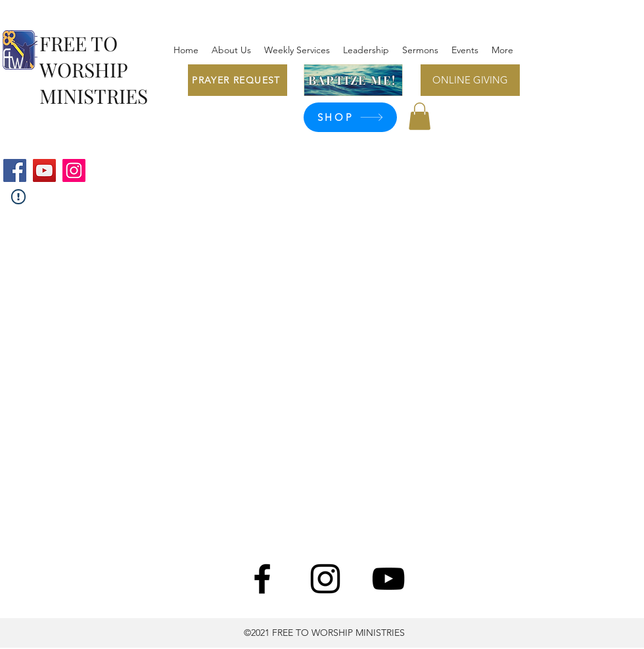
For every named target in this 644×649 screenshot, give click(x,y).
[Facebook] (15, 170)
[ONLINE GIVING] (470, 80)
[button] (420, 116)
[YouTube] (44, 170)
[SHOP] (350, 117)
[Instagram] (74, 170)
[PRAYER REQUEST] (238, 80)
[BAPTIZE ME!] (353, 80)
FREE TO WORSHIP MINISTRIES (94, 70)
